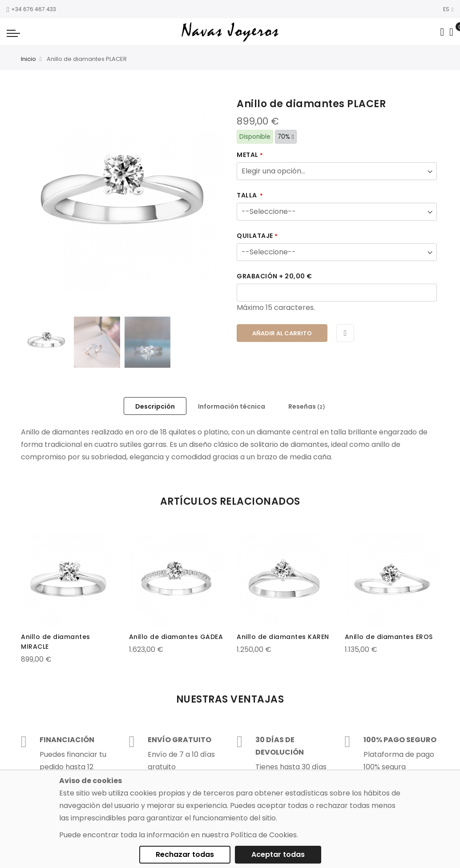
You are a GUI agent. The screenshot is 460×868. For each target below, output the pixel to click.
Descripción (155, 406)
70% (286, 137)
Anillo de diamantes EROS (389, 637)
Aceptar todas (278, 854)
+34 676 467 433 (31, 9)
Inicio (28, 59)
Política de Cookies (264, 835)
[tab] (155, 406)
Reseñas (307, 406)
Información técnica (232, 406)
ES (448, 9)
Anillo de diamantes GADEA (176, 637)
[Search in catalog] (442, 32)
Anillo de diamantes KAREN (283, 637)
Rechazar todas (185, 854)
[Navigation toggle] (13, 33)
